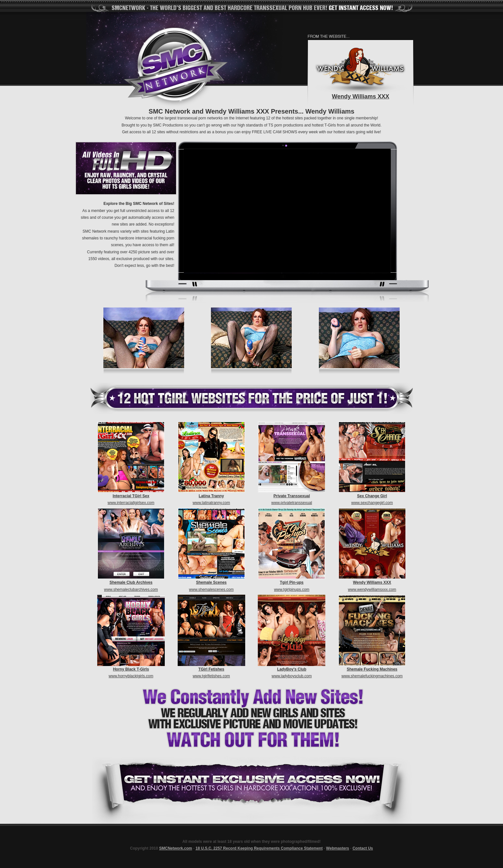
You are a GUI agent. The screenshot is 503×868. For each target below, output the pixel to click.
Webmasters (337, 848)
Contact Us (363, 848)
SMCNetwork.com (176, 848)
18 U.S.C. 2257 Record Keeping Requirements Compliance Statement (259, 848)
